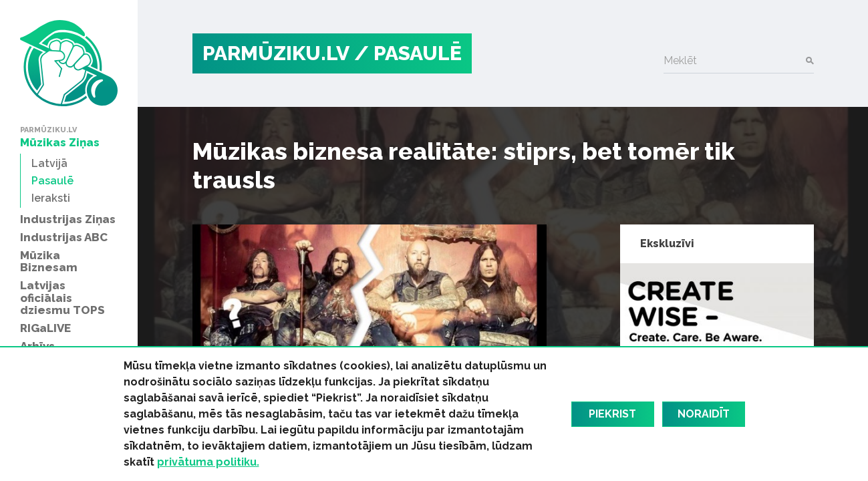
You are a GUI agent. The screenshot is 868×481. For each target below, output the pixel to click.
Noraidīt (704, 414)
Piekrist (612, 414)
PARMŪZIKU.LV (276, 53)
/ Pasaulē (408, 53)
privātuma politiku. (208, 462)
